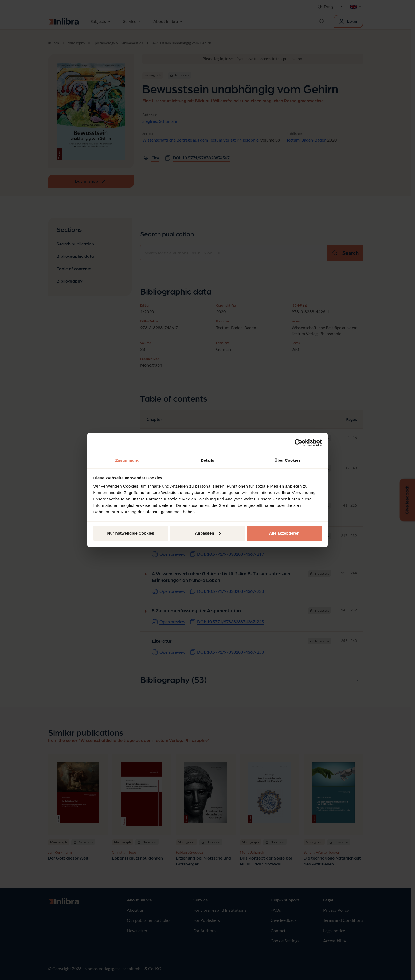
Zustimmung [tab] (128, 460)
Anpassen (208, 533)
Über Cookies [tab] (288, 460)
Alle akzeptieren (284, 533)
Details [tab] (207, 460)
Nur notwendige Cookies (131, 533)
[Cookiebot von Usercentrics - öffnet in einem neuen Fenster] (298, 443)
